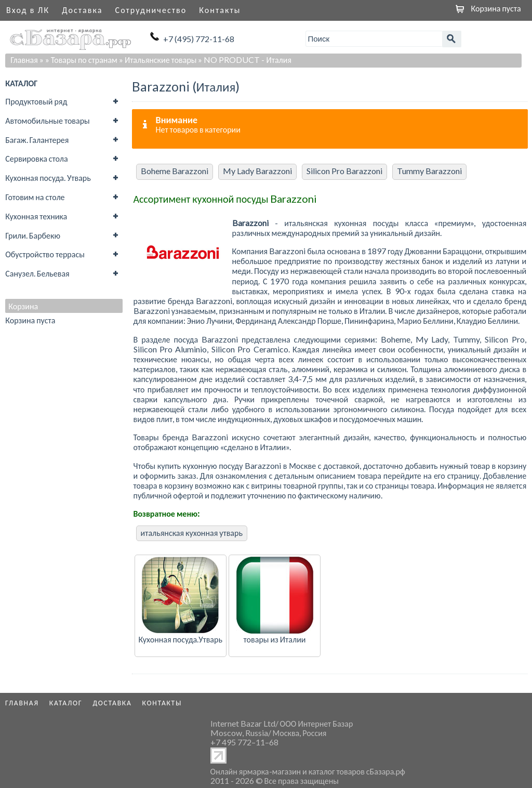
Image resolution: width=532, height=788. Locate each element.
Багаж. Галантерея (37, 140)
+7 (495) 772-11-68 (199, 39)
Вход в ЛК (28, 10)
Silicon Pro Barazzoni (344, 171)
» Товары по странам (81, 60)
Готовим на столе (35, 197)
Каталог (66, 703)
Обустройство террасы (45, 254)
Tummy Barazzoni (429, 171)
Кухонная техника (36, 216)
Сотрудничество (151, 10)
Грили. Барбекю (33, 235)
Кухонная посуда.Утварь (180, 639)
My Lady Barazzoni (257, 171)
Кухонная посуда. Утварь (48, 178)
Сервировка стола (36, 158)
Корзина (23, 306)
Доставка (82, 10)
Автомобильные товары (48, 120)
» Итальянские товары (158, 60)
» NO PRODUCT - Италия (245, 60)
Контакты (220, 10)
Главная (24, 60)
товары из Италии (275, 639)
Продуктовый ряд (36, 101)
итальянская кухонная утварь (192, 533)
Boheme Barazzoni (175, 171)
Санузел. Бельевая (37, 273)
